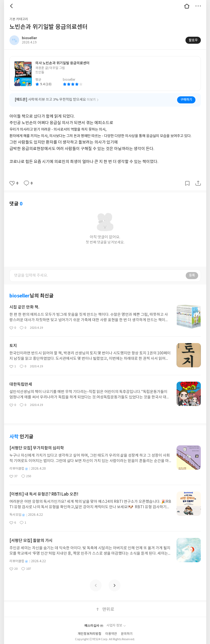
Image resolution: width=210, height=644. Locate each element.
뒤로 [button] (12, 6)
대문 (187, 6)
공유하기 (198, 183)
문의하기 (127, 634)
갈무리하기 (187, 183)
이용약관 (111, 634)
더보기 (198, 6)
